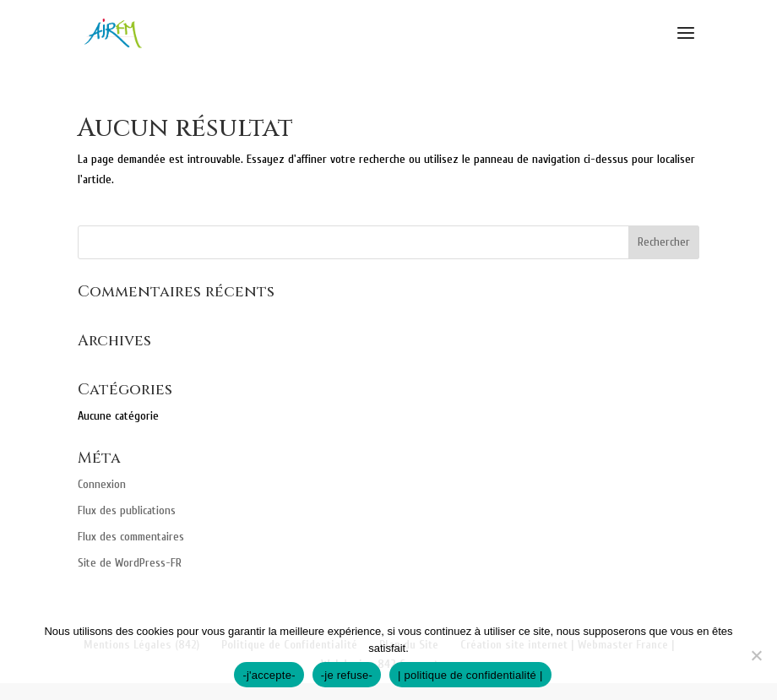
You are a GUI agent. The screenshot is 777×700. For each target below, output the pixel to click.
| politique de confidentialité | (470, 675)
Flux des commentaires (131, 537)
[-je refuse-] (756, 655)
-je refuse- (347, 675)
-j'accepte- (269, 675)
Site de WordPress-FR (130, 563)
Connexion (102, 484)
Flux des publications (127, 510)
